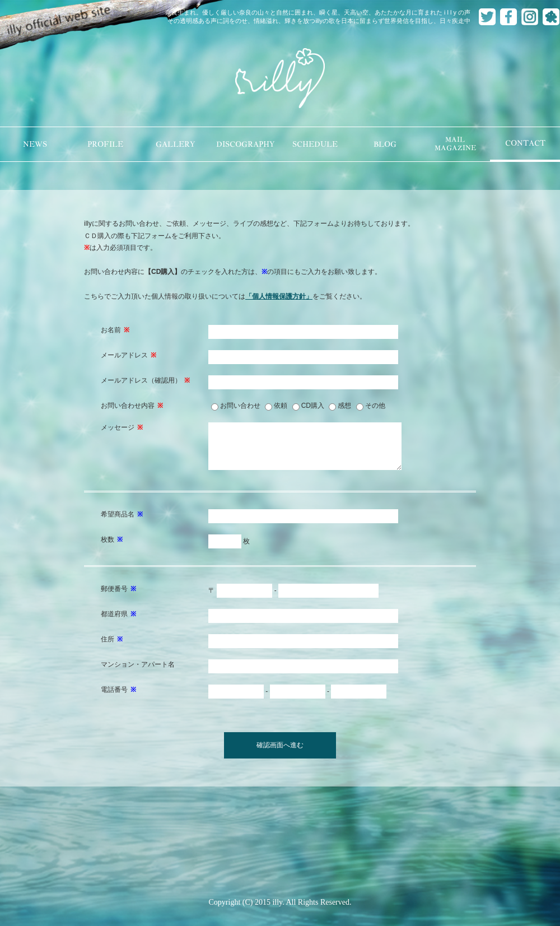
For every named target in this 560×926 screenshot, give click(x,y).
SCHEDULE (315, 144)
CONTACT (525, 143)
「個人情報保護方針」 (279, 296)
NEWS (35, 144)
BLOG (385, 144)
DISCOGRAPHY (245, 144)
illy (280, 79)
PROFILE (105, 144)
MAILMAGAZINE (455, 144)
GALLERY (175, 144)
